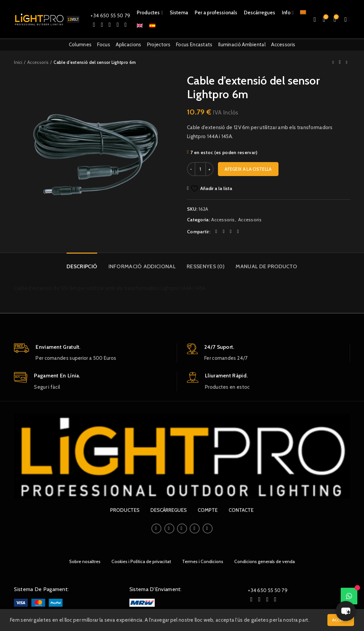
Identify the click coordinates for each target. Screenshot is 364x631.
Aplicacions (128, 45)
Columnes (80, 45)
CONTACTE (241, 510)
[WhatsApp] (349, 596)
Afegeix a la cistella (248, 169)
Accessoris (283, 45)
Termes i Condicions (203, 561)
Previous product (333, 62)
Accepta (341, 620)
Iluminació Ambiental (242, 45)
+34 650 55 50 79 (110, 16)
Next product (346, 62)
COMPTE (208, 510)
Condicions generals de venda (265, 561)
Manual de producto (266, 266)
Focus (104, 45)
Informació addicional (142, 266)
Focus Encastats (194, 45)
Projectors (159, 45)
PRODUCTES (125, 510)
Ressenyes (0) (206, 266)
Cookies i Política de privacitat (141, 561)
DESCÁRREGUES (169, 510)
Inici (18, 62)
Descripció (82, 266)
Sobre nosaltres (85, 561)
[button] (346, 611)
